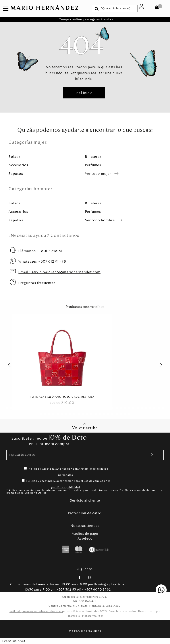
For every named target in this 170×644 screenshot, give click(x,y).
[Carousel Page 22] (96, 408)
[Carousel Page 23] (100, 408)
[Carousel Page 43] (58, 414)
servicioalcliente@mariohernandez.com (59, 272)
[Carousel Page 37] (159, 408)
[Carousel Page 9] (41, 408)
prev (7, 365)
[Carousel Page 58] (121, 414)
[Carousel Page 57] (117, 414)
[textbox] (118, 8)
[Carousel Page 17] (74, 408)
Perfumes (93, 165)
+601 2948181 (40, 251)
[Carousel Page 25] (108, 408)
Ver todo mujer (98, 174)
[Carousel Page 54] (104, 414)
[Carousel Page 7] (32, 408)
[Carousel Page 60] (129, 414)
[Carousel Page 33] (142, 408)
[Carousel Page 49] (83, 414)
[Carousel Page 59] (125, 414)
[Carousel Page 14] (62, 408)
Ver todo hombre (100, 220)
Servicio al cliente (85, 501)
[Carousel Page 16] (70, 408)
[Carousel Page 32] (138, 408)
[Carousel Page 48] (79, 414)
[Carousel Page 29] (125, 408)
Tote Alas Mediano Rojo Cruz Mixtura (62, 397)
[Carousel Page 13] (58, 408)
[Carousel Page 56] (112, 414)
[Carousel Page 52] (96, 414)
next (163, 365)
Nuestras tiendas (85, 526)
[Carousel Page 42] (53, 414)
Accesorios (18, 165)
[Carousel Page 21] (91, 408)
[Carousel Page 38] (163, 408)
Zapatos (16, 174)
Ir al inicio (84, 93)
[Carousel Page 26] (112, 408)
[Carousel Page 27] (117, 408)
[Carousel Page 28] (121, 408)
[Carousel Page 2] (11, 408)
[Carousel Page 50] (87, 414)
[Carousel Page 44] (62, 414)
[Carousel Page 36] (154, 408)
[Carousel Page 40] (45, 414)
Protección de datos (85, 513)
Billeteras (93, 157)
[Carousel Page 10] (45, 408)
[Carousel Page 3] (16, 408)
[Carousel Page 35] (150, 408)
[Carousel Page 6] (28, 408)
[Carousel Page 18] (79, 408)
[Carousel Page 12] (53, 408)
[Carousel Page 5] (24, 408)
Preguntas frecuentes (37, 283)
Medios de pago (85, 534)
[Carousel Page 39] (41, 414)
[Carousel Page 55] (108, 414)
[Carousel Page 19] (83, 408)
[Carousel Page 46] (70, 414)
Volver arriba (85, 426)
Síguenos (85, 569)
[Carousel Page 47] (74, 414)
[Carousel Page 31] (133, 408)
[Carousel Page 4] (20, 408)
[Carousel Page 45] (66, 414)
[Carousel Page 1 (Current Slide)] (7, 408)
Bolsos (14, 157)
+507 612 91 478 (42, 261)
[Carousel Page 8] (37, 408)
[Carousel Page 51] (91, 414)
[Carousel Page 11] (49, 408)
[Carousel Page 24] (104, 408)
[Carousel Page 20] (87, 408)
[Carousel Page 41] (49, 414)
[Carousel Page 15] (66, 408)
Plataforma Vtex (93, 616)
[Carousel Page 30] (129, 408)
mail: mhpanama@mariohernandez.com (36, 611)
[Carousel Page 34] (146, 408)
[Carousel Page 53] (100, 414)
